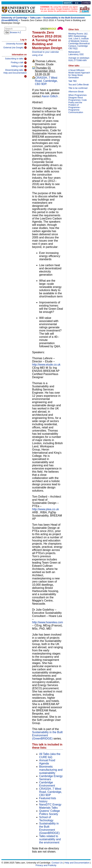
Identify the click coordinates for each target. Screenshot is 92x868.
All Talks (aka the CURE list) (50, 756)
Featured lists (48, 798)
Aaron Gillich (50, 96)
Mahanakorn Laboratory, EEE (76, 53)
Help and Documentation (15, 75)
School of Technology (46, 819)
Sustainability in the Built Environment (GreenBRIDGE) (47, 735)
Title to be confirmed (78, 88)
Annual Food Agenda (47, 762)
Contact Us (57, 863)
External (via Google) (15, 48)
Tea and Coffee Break (79, 85)
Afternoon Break (76, 92)
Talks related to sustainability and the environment (50, 839)
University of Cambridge (14, 18)
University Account (16, 44)
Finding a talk (19, 63)
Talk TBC (73, 81)
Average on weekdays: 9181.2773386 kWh (79, 59)
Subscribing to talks (16, 59)
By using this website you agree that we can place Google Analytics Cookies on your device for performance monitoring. (59, 9)
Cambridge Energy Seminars (51, 778)
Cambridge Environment (47, 784)
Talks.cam (35, 18)
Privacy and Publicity (46, 865)
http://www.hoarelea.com (48, 622)
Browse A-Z (15, 32)
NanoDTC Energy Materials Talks (50, 806)
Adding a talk (19, 66)
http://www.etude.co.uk (46, 365)
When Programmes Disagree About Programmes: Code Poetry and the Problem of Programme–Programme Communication (78, 104)
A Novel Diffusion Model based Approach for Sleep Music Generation (79, 74)
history (43, 801)
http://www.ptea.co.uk (46, 509)
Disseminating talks (16, 70)
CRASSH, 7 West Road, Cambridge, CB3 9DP (46, 81)
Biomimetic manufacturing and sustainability (51, 770)
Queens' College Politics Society (50, 812)
